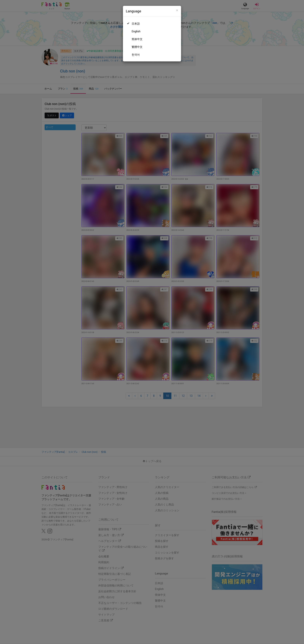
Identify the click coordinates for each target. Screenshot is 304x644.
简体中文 (137, 39)
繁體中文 (137, 47)
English (136, 31)
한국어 (136, 55)
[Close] (177, 10)
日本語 (136, 24)
